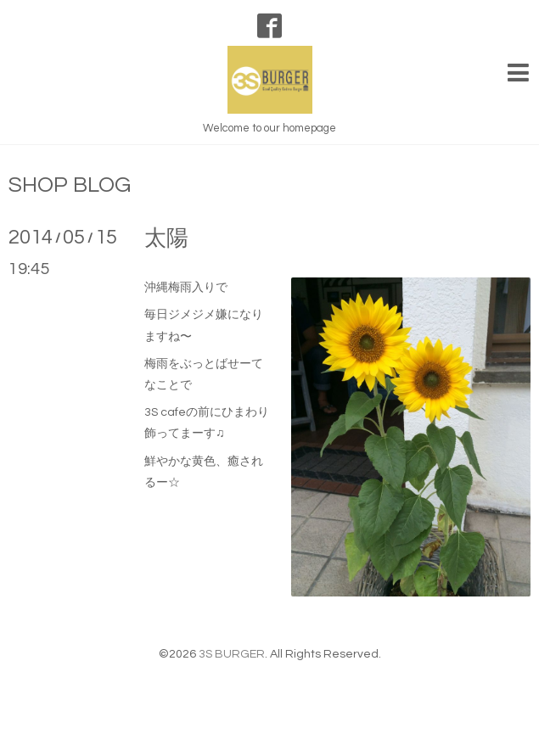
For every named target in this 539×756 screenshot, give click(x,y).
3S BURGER (232, 654)
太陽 (166, 238)
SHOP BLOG (70, 185)
